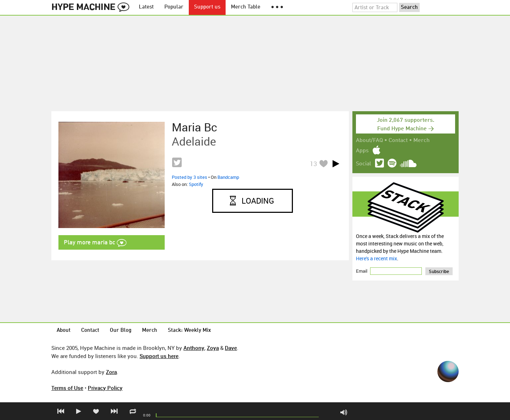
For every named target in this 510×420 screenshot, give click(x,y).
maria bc (194, 127)
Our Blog (121, 331)
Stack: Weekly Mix (189, 331)
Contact (398, 141)
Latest (146, 7)
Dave (231, 348)
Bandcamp (228, 177)
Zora (111, 372)
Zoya (213, 348)
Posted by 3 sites (189, 177)
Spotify (196, 184)
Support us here (159, 356)
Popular (174, 7)
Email (362, 271)
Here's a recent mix (376, 258)
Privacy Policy (105, 388)
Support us (207, 7)
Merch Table (246, 7)
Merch (421, 141)
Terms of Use (67, 388)
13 (313, 164)
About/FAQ (369, 141)
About (64, 331)
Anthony (194, 348)
